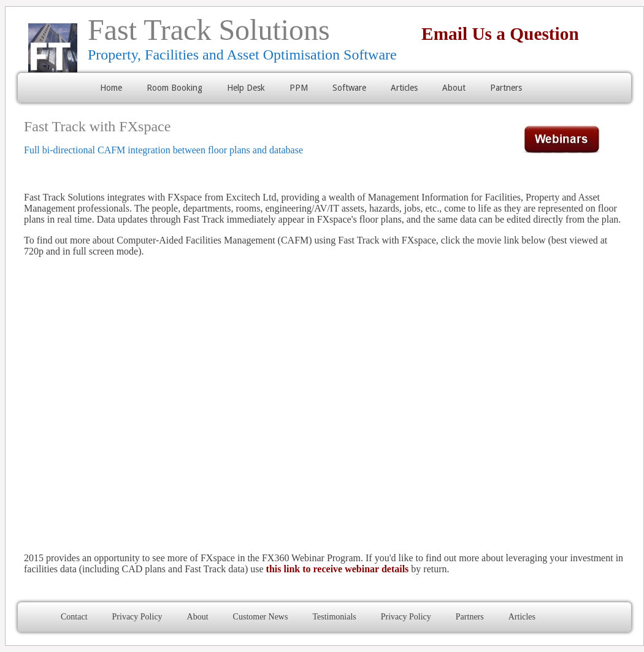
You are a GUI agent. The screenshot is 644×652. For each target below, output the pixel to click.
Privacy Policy (137, 617)
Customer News (261, 617)
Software (349, 88)
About (454, 88)
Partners (506, 88)
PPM (299, 88)
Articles (404, 88)
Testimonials (334, 617)
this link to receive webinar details (338, 569)
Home (111, 88)
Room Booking (174, 88)
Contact (74, 617)
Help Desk (246, 88)
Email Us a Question (491, 34)
